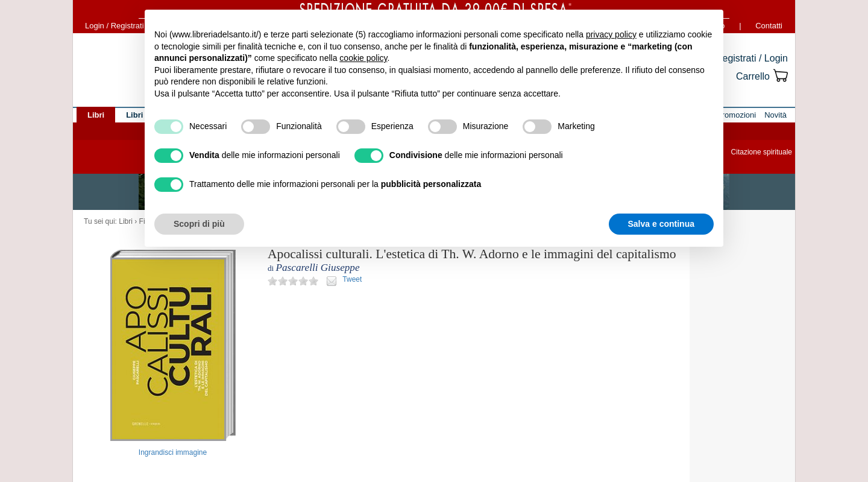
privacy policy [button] (611, 34)
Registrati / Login (752, 58)
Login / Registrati (115, 26)
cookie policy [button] (363, 58)
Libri (126, 221)
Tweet (352, 279)
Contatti (769, 26)
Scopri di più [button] (199, 224)
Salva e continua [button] (661, 224)
